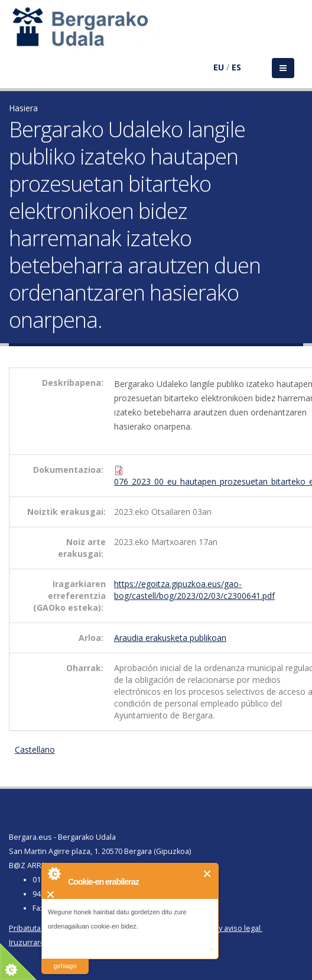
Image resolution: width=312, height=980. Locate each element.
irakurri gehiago (65, 958)
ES (236, 67)
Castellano (35, 749)
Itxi (208, 874)
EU (219, 67)
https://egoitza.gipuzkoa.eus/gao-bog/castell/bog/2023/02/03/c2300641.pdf (194, 590)
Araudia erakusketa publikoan (170, 638)
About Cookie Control (54, 873)
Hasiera (23, 108)
